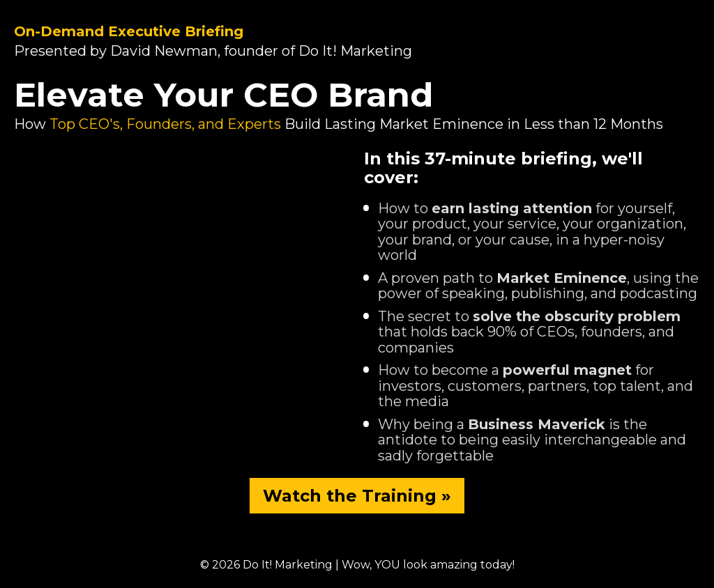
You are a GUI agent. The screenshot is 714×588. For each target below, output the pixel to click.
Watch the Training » (357, 496)
